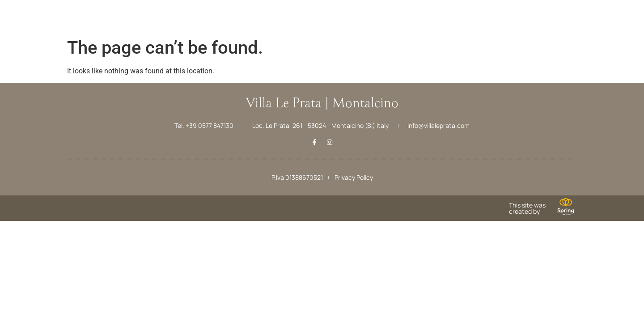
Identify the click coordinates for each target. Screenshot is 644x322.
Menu (21, 26)
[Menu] (21, 12)
